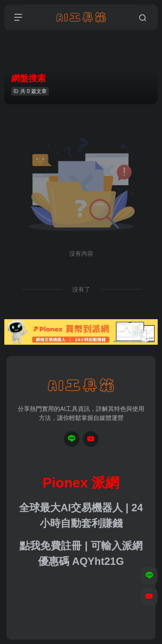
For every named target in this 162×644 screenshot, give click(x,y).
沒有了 (81, 289)
